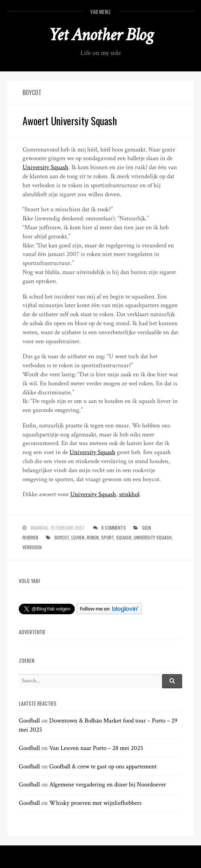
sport (107, 537)
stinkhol (129, 494)
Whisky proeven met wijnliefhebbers (95, 803)
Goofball (29, 721)
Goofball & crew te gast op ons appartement (103, 767)
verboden (32, 547)
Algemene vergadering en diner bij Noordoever (108, 785)
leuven (78, 537)
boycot (62, 537)
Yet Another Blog (100, 35)
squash (124, 537)
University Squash (45, 167)
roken (93, 537)
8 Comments (114, 528)
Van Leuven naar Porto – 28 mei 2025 (96, 748)
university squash (153, 537)
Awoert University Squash (70, 121)
